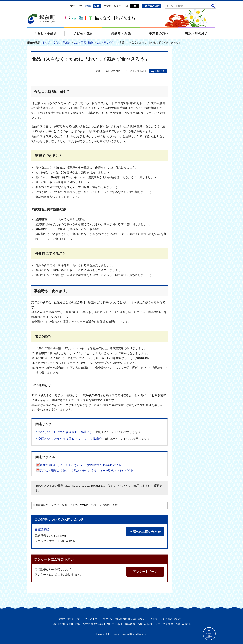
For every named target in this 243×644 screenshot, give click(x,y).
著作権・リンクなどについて (166, 619)
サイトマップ (84, 619)
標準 (88, 6)
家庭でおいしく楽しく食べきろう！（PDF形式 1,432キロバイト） (80, 465)
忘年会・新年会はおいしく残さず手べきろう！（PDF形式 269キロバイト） (86, 470)
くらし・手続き (62, 42)
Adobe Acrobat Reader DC (88, 486)
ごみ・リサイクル (106, 42)
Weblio (84, 505)
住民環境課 (42, 529)
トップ (46, 42)
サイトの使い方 (104, 619)
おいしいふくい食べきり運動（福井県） (65, 432)
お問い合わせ (67, 619)
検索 (213, 6)
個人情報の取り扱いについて (131, 619)
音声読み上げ (152, 6)
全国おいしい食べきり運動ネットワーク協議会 (70, 439)
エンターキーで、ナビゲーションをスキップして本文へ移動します (27, 3)
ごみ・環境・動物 (83, 42)
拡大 (97, 6)
